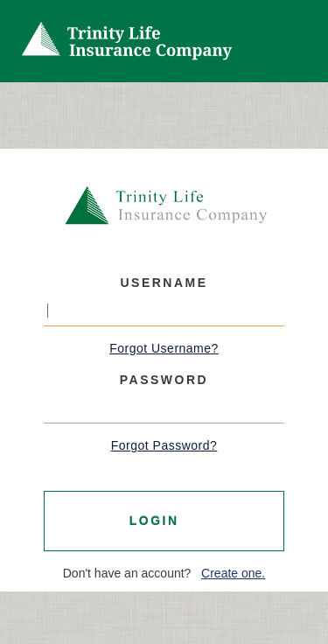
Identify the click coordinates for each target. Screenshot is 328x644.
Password (164, 380)
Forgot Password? (164, 445)
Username (164, 283)
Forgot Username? (164, 348)
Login (160, 521)
